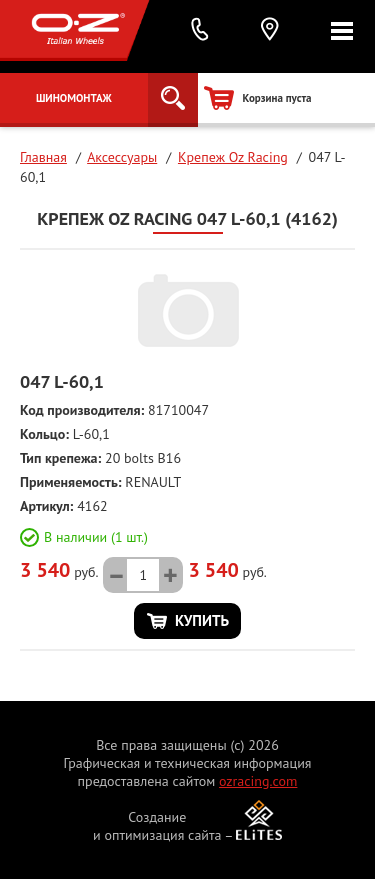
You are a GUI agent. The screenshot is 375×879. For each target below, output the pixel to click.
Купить (202, 620)
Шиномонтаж (74, 98)
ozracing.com (258, 781)
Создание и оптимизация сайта (157, 826)
